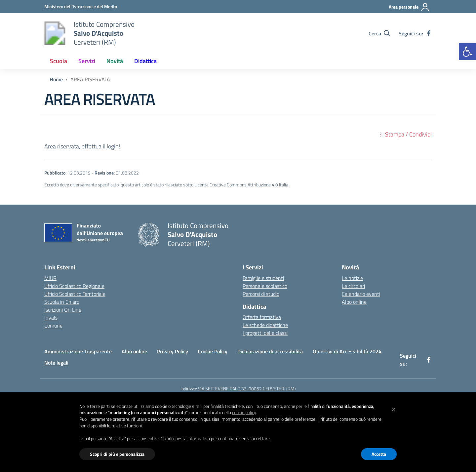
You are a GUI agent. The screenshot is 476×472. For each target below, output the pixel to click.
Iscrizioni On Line (63, 310)
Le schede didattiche (265, 325)
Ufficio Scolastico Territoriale (75, 294)
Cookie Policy (213, 351)
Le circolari (353, 286)
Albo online (354, 302)
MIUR (50, 278)
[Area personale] (409, 7)
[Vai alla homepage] (55, 33)
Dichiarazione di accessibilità (270, 351)
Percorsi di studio (261, 294)
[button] (467, 52)
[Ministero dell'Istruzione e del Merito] (81, 6)
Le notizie (352, 278)
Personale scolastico (265, 286)
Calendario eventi (361, 294)
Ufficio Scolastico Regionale (74, 286)
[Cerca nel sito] (379, 33)
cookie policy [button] (244, 412)
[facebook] (429, 33)
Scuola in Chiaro (62, 302)
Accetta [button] (379, 454)
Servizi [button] (87, 61)
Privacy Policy (173, 351)
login (113, 146)
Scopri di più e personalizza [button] (117, 454)
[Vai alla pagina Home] (56, 79)
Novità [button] (115, 61)
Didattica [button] (145, 61)
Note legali (56, 363)
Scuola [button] (59, 61)
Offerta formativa (262, 317)
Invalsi (51, 318)
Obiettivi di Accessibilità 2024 (347, 351)
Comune (53, 326)
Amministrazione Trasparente (78, 351)
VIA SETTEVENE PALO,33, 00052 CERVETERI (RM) (247, 389)
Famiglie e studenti (263, 278)
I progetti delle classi (265, 333)
